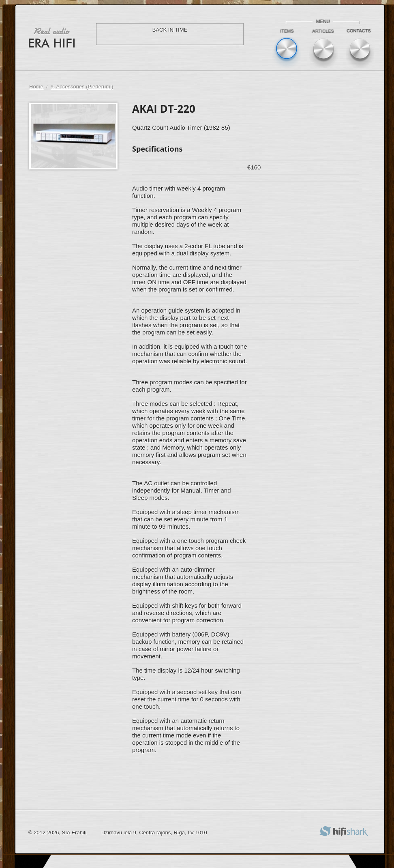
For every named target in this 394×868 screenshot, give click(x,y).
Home (36, 87)
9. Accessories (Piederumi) (82, 87)
